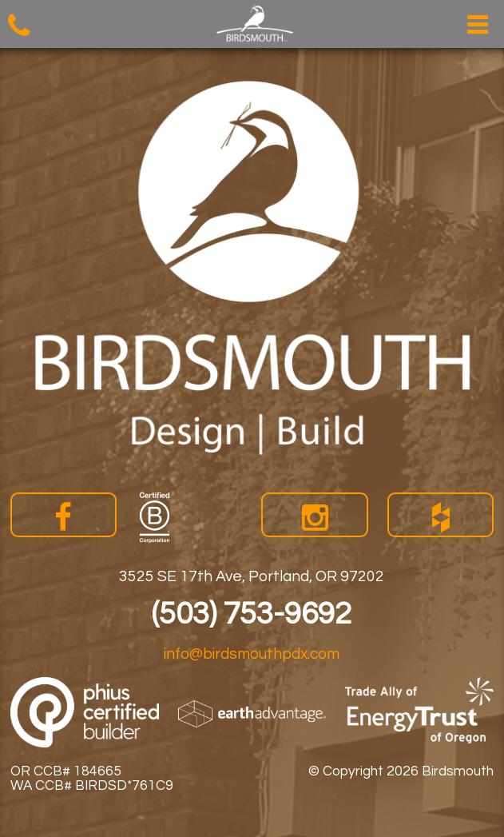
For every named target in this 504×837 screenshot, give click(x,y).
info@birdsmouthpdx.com (252, 654)
